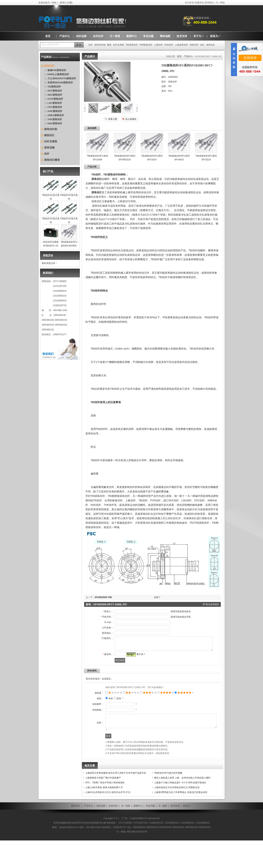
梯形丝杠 (49, 135)
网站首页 (76, 833)
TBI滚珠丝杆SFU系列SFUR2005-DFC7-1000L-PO (69, 246)
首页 (179, 56)
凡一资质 (126, 833)
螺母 (109, 45)
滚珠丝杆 (194, 45)
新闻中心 (138, 833)
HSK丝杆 (169, 45)
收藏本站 (199, 3)
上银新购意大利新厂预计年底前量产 (103, 805)
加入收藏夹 (131, 119)
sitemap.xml (154, 846)
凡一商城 (220, 3)
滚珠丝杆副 (100, 45)
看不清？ (136, 657)
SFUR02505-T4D (103, 597)
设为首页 (189, 3)
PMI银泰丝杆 (146, 45)
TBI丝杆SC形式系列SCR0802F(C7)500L (70, 199)
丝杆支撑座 (119, 45)
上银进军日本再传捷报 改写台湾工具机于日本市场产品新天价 (116, 800)
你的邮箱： (91, 731)
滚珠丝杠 (211, 45)
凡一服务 (163, 833)
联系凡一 (187, 833)
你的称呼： (91, 718)
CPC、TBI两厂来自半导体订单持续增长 (105, 810)
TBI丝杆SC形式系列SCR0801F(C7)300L (52, 199)
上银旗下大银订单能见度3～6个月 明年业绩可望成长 (180, 810)
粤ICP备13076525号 (137, 859)
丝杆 (91, 45)
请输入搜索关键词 (50, 44)
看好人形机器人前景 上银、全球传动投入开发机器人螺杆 (182, 805)
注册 (69, 3)
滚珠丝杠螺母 (52, 160)
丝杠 (202, 45)
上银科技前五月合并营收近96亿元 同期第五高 (177, 815)
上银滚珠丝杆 (181, 45)
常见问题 (150, 833)
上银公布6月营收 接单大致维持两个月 (104, 815)
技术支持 (175, 833)
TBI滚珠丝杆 (132, 45)
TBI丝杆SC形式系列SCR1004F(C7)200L (70, 222)
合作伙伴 (113, 833)
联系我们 (209, 3)
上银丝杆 (158, 45)
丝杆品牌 (101, 833)
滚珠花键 (49, 148)
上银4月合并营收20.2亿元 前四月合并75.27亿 (108, 820)
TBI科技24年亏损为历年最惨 (168, 800)
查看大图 (113, 119)
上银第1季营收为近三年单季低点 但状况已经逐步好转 (181, 820)
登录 (63, 3)
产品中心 (188, 56)
